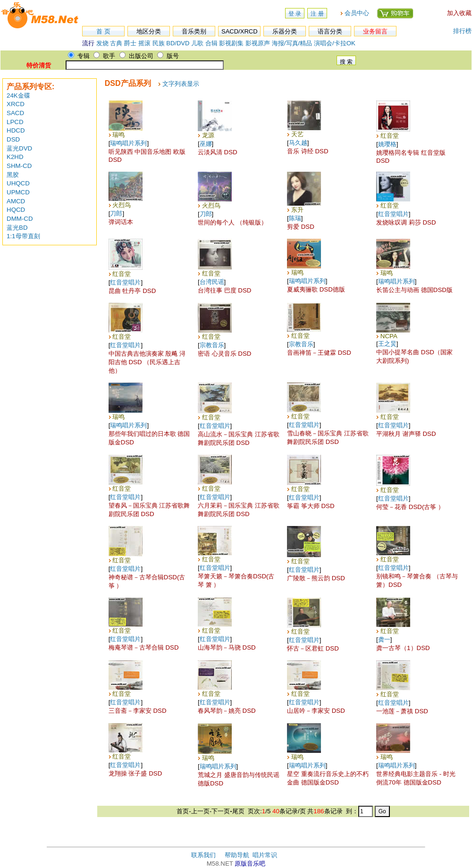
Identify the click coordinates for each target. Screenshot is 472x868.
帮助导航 (237, 855)
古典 (116, 43)
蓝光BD (17, 228)
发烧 (102, 43)
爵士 (130, 43)
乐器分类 (285, 31)
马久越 (298, 143)
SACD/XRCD (240, 31)
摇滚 (145, 43)
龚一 (384, 639)
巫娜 (206, 144)
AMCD (16, 201)
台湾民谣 (212, 282)
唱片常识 (265, 855)
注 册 (317, 14)
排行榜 (462, 31)
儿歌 (197, 43)
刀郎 (116, 213)
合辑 (211, 43)
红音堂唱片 (393, 214)
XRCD (16, 104)
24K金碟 (18, 96)
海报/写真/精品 (292, 43)
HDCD (16, 130)
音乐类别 (194, 31)
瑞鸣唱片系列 (128, 143)
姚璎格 (387, 144)
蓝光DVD (19, 148)
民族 (159, 43)
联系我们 (203, 855)
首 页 (103, 31)
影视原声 (258, 43)
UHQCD (18, 183)
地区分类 (149, 31)
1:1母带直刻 (23, 236)
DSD (13, 139)
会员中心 (357, 13)
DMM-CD (20, 219)
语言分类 (330, 31)
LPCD (15, 122)
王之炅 (387, 344)
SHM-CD (19, 166)
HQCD (16, 210)
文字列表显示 (181, 84)
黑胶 (13, 175)
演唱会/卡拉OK (335, 43)
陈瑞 (295, 218)
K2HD (15, 157)
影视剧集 (231, 43)
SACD (15, 113)
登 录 (295, 14)
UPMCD (18, 192)
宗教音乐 (212, 345)
